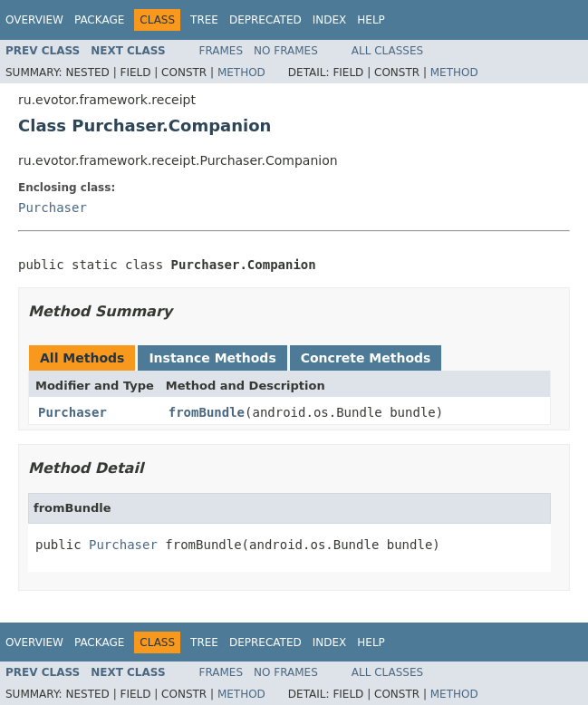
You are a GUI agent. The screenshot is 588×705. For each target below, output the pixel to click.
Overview (34, 20)
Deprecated (265, 20)
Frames (222, 51)
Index (330, 20)
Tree (204, 20)
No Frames (286, 51)
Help (371, 20)
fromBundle (207, 412)
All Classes (387, 51)
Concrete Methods (366, 358)
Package (99, 20)
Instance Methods (212, 358)
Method (241, 72)
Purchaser (53, 208)
